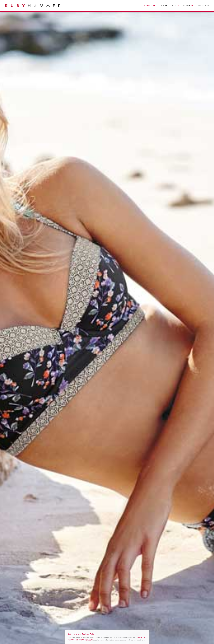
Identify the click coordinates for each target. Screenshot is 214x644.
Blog (174, 6)
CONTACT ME (203, 6)
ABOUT (165, 6)
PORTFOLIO (149, 6)
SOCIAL (187, 6)
